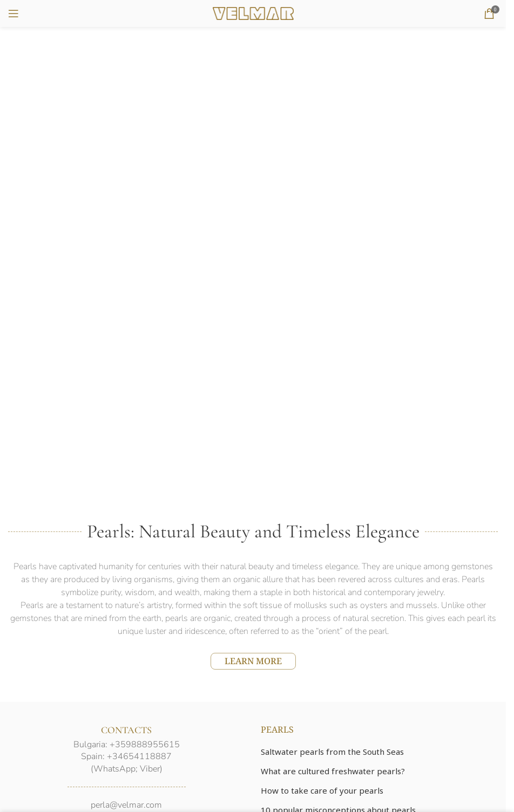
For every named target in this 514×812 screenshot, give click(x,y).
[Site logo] (253, 12)
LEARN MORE (253, 661)
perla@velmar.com (126, 805)
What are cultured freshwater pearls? (333, 771)
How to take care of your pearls (322, 790)
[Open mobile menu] (13, 13)
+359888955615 (145, 745)
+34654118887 (139, 756)
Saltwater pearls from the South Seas (332, 752)
